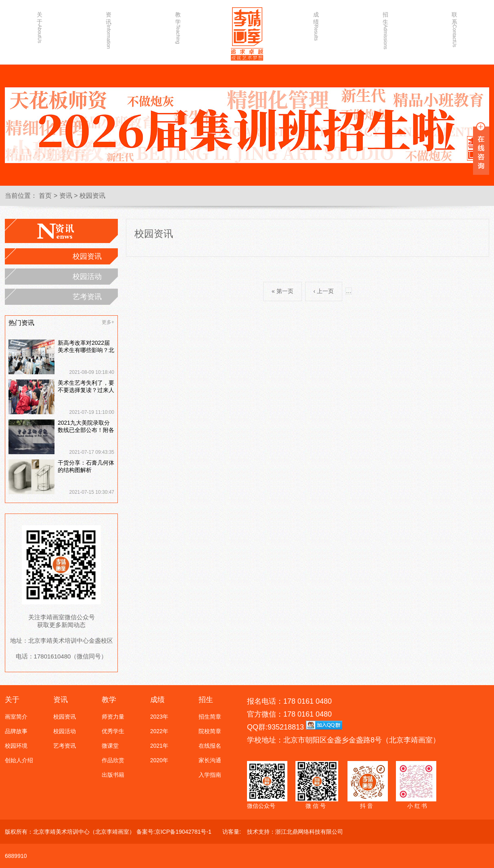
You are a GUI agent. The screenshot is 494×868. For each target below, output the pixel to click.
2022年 (159, 731)
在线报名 (210, 746)
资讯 (109, 27)
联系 (454, 27)
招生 (385, 27)
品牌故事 (16, 731)
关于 (40, 27)
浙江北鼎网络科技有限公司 (309, 832)
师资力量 (113, 717)
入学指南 (210, 775)
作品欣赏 (113, 760)
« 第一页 (283, 291)
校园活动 (87, 277)
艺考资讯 (87, 297)
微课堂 (110, 746)
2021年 (159, 746)
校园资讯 (92, 196)
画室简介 (16, 717)
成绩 (316, 26)
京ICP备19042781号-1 (183, 832)
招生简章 (210, 717)
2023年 (159, 717)
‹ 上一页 (324, 291)
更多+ (108, 322)
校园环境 (16, 746)
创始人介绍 (19, 760)
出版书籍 (113, 775)
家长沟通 (210, 760)
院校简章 (210, 731)
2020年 (159, 760)
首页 (45, 196)
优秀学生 (113, 731)
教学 (178, 27)
